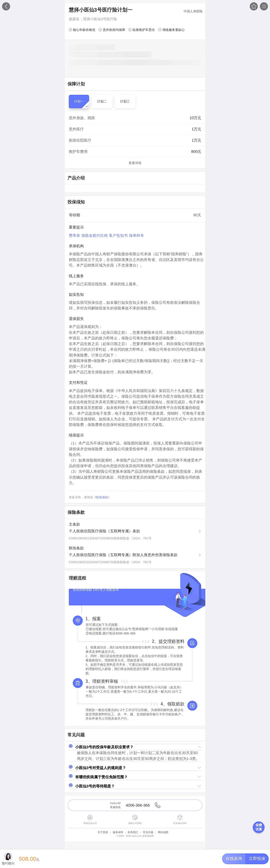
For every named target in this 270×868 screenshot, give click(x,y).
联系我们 (133, 832)
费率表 (74, 235)
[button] (135, 747)
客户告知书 (118, 235)
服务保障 (118, 832)
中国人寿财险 (193, 11)
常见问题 (148, 832)
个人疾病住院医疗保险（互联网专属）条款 (104, 531)
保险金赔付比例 (94, 235)
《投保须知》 (102, 497)
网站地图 (163, 832)
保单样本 (136, 235)
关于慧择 (103, 832)
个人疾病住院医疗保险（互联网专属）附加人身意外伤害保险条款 (123, 555)
